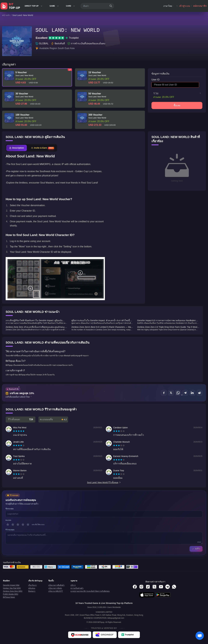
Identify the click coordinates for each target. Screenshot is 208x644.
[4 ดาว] (23, 525)
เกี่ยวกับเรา (33, 585)
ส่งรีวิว (196, 549)
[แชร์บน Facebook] (164, 393)
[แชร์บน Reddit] (200, 393)
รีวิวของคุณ (10, 530)
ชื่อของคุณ (10, 509)
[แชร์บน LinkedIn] (192, 393)
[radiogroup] (19, 431)
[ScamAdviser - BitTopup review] (80, 635)
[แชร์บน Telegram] (185, 393)
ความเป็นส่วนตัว (77, 588)
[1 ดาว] (8, 525)
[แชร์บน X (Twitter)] (171, 393)
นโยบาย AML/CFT (56, 591)
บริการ (73, 585)
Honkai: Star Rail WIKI (12, 588)
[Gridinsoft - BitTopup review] (105, 635)
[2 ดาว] (13, 525)
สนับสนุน (32, 588)
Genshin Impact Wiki (11, 585)
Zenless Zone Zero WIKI (13, 591)
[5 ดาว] (28, 525)
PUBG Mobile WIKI (11, 594)
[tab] (17, 148)
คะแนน (8, 520)
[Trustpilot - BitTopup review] (129, 635)
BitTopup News (9, 597)
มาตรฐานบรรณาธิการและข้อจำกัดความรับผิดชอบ (90, 591)
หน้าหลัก (6, 15)
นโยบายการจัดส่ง (55, 588)
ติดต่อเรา (32, 591)
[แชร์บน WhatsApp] (178, 393)
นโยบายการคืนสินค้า (56, 585)
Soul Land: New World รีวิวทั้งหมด (104, 482)
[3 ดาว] (18, 525)
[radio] (14, 431)
